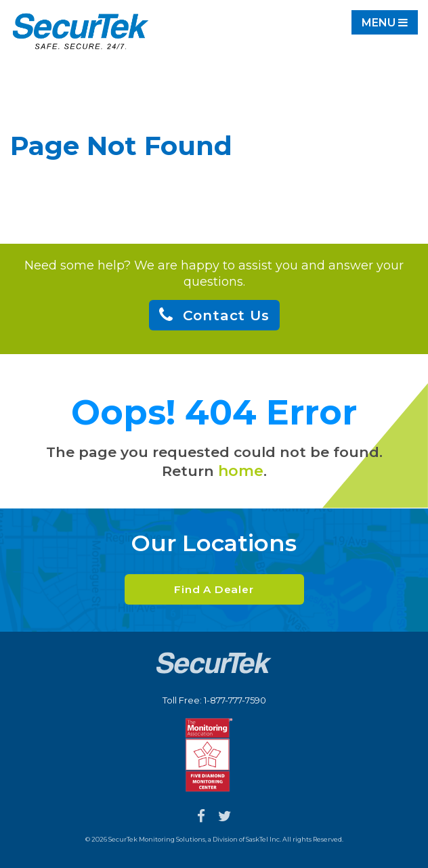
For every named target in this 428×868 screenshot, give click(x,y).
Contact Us (226, 315)
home (241, 471)
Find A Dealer (214, 589)
